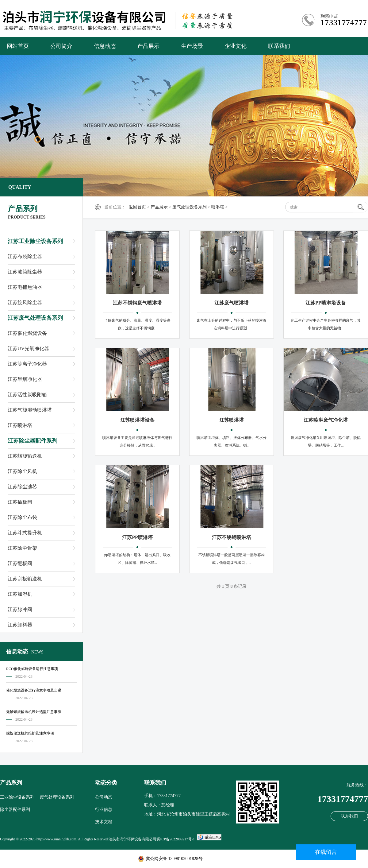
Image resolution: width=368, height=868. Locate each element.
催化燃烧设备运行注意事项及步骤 (34, 690)
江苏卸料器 (20, 625)
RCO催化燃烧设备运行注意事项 (32, 669)
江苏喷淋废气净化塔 (326, 420)
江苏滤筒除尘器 (25, 272)
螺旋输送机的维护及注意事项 (30, 733)
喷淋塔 (218, 207)
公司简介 (61, 46)
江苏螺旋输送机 (25, 456)
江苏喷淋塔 (20, 425)
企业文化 (236, 46)
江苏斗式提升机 (25, 533)
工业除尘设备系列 (17, 797)
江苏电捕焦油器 (25, 287)
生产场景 (192, 46)
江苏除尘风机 (22, 471)
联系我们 (279, 46)
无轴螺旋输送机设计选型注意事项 (34, 712)
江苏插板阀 (20, 502)
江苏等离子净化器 (27, 364)
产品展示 (148, 46)
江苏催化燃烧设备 (27, 333)
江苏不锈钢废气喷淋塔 (137, 303)
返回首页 (137, 207)
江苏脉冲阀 (20, 609)
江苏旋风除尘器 (25, 302)
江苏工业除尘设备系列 (35, 241)
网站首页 (18, 46)
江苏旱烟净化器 (25, 379)
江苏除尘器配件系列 (33, 441)
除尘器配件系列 (15, 810)
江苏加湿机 (20, 594)
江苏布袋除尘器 (25, 256)
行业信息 (104, 810)
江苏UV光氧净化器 (28, 349)
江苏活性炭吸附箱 (27, 395)
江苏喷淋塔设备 (137, 420)
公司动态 (104, 797)
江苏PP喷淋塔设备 (326, 303)
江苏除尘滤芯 (22, 487)
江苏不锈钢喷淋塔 (232, 537)
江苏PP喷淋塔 (137, 537)
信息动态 (105, 46)
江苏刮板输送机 (25, 579)
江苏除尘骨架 (22, 548)
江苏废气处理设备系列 (35, 318)
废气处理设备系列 (190, 207)
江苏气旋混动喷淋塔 (30, 410)
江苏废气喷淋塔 (232, 303)
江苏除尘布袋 (22, 517)
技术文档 (104, 822)
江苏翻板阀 (20, 563)
